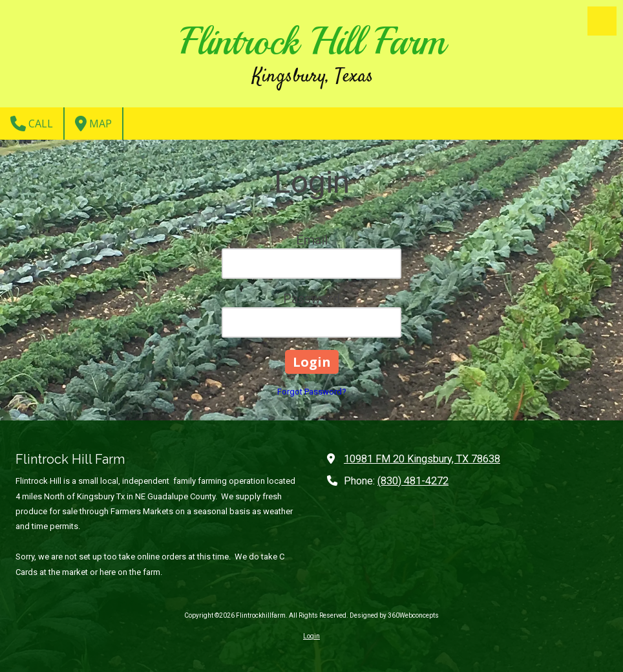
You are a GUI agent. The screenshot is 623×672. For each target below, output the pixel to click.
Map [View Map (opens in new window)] (93, 124)
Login (311, 636)
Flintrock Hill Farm (313, 41)
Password (311, 299)
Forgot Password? (312, 392)
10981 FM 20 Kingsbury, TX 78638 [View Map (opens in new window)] (422, 459)
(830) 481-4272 (413, 481)
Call (32, 124)
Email (312, 240)
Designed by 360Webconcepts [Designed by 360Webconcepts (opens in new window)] (394, 615)
